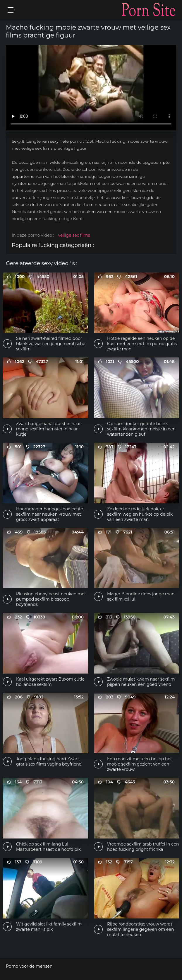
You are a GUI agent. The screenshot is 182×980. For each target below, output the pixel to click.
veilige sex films (74, 235)
